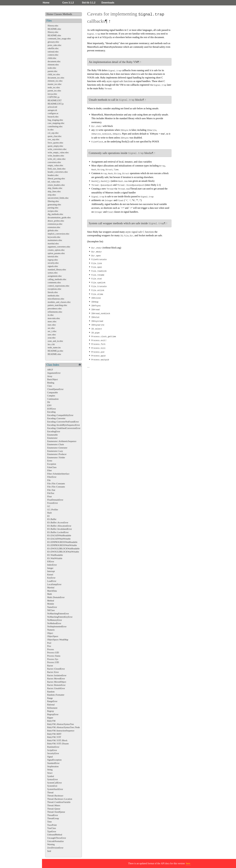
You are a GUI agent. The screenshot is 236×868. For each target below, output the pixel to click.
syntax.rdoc (53, 273)
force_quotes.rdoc (56, 143)
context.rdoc (53, 55)
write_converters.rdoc (57, 149)
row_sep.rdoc (54, 139)
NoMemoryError (55, 620)
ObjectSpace (53, 636)
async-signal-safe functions (120, 81)
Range (50, 698)
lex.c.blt (51, 344)
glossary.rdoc (53, 42)
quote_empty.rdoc (55, 146)
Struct (50, 773)
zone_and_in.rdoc (55, 341)
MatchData (52, 591)
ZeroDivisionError (55, 848)
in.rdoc (51, 315)
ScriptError (52, 750)
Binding (51, 383)
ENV (50, 405)
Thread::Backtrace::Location (60, 799)
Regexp (51, 711)
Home (46, 3)
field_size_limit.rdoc (57, 169)
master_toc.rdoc (55, 84)
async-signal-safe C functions (140, 231)
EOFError (52, 409)
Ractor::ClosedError (56, 669)
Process (51, 649)
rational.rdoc (53, 52)
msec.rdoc (52, 321)
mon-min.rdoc (54, 318)
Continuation (53, 399)
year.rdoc (52, 338)
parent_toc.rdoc (54, 91)
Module (51, 604)
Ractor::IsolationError (57, 675)
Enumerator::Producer (57, 454)
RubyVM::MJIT (54, 734)
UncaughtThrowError (57, 838)
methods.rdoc (54, 296)
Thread (50, 792)
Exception (52, 464)
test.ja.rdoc (52, 94)
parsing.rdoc (53, 208)
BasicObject (53, 379)
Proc (49, 646)
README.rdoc (54, 29)
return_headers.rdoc (56, 185)
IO (48, 516)
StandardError (53, 763)
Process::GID (53, 653)
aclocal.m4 (52, 107)
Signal (50, 757)
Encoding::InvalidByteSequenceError (64, 425)
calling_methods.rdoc (57, 279)
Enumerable (53, 435)
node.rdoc (52, 68)
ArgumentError (54, 373)
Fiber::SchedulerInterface (58, 474)
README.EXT (55, 100)
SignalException (54, 760)
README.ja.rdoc (56, 351)
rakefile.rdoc (53, 48)
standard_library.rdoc (57, 270)
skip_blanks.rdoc (55, 188)
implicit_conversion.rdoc (59, 234)
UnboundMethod (55, 835)
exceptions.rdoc (55, 289)
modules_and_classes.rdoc (59, 302)
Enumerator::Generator (57, 448)
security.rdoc (53, 263)
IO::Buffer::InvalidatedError (60, 529)
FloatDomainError (55, 500)
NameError (52, 607)
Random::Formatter (56, 695)
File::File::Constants (56, 484)
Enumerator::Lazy (55, 451)
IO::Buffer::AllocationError (59, 526)
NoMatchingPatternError (58, 614)
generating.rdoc (54, 205)
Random (51, 692)
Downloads (108, 3)
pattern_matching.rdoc (57, 305)
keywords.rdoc (54, 237)
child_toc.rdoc (54, 74)
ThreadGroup (53, 818)
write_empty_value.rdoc (58, 152)
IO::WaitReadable (55, 555)
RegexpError (53, 714)
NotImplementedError (57, 626)
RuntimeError (53, 747)
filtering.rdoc (53, 201)
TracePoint (52, 825)
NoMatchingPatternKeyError (60, 617)
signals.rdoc (53, 266)
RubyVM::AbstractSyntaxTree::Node (64, 727)
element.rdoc (53, 65)
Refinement (52, 708)
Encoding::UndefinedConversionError (64, 428)
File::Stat (51, 490)
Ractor (50, 666)
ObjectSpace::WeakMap (58, 640)
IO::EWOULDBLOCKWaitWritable (63, 552)
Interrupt (51, 571)
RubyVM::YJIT (54, 737)
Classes (58, 14)
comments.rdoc (54, 282)
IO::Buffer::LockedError (58, 532)
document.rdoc (54, 61)
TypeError (52, 831)
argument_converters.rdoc (59, 247)
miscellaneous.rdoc (56, 299)
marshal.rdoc (53, 243)
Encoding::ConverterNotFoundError (63, 422)
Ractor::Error (53, 672)
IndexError (52, 565)
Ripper (50, 718)
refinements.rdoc (55, 312)
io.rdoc (51, 130)
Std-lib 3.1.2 (89, 3)
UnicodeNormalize (55, 841)
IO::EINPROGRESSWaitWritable (62, 545)
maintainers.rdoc (55, 240)
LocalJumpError (54, 584)
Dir (49, 402)
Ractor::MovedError (56, 679)
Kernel (50, 575)
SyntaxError (53, 779)
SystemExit (52, 786)
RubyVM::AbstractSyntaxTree (61, 724)
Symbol (51, 776)
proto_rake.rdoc (55, 45)
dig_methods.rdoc (56, 214)
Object (50, 633)
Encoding (51, 412)
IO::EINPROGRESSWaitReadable (62, 542)
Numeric (51, 630)
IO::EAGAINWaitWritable (59, 539)
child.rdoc (52, 58)
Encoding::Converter (56, 418)
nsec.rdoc (52, 325)
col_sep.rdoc (53, 133)
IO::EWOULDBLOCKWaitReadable (63, 549)
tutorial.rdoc (53, 256)
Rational (51, 705)
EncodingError (54, 431)
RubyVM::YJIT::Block (57, 740)
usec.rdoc (52, 335)
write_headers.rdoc (56, 156)
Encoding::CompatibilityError (60, 415)
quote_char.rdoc (55, 136)
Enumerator (52, 438)
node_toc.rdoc (54, 87)
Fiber (50, 470)
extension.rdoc (54, 227)
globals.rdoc (53, 230)
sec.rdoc (51, 328)
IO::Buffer (52, 519)
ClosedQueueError (55, 389)
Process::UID (53, 662)
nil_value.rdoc (54, 182)
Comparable (53, 392)
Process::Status (54, 656)
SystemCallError (55, 783)
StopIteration (53, 766)
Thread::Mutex (54, 805)
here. (188, 863)
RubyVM (51, 721)
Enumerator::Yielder (56, 457)
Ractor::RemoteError (56, 685)
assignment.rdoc (55, 276)
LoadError (52, 581)
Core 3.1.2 (68, 3)
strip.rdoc (52, 195)
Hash (50, 513)
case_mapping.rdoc (56, 123)
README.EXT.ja (56, 104)
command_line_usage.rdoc (59, 39)
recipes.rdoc (53, 211)
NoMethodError (54, 623)
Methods (67, 14)
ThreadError (53, 815)
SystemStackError (55, 789)
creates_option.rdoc (56, 250)
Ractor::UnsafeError (56, 688)
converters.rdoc (54, 162)
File (49, 480)
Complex (51, 396)
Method (51, 601)
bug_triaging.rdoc (55, 120)
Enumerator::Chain (56, 444)
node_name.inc (54, 347)
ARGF (50, 370)
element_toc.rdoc (55, 81)
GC (49, 506)
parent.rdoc (53, 71)
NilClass (51, 610)
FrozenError (53, 503)
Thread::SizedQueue (56, 812)
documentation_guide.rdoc (59, 217)
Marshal (51, 587)
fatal (49, 851)
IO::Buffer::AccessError (58, 522)
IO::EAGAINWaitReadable (59, 535)
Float (50, 496)
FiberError (52, 477)
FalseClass (52, 467)
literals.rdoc (53, 292)
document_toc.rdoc (56, 78)
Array (50, 376)
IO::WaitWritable (55, 558)
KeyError (51, 578)
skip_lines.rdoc (54, 191)
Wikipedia (107, 37)
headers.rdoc (53, 175)
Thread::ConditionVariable (59, 802)
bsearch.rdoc (53, 117)
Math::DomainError (56, 597)
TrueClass (52, 828)
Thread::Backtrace (55, 796)
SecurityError (53, 753)
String (50, 770)
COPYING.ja (54, 97)
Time (50, 822)
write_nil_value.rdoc (57, 159)
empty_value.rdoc (56, 165)
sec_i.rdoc (52, 331)
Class (50, 386)
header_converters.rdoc (58, 172)
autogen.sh (52, 110)
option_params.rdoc (56, 253)
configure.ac (53, 113)
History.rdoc (53, 26)
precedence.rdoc (55, 308)
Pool (49, 643)
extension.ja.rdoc (55, 224)
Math (50, 594)
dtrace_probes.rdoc (56, 221)
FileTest (51, 493)
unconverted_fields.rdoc (58, 198)
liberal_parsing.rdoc (56, 178)
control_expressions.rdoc (59, 286)
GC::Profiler (53, 510)
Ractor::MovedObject (57, 682)
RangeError (52, 701)
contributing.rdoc (55, 126)
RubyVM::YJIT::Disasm (58, 744)
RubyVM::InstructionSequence (61, 731)
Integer (50, 568)
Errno (50, 461)
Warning (51, 844)
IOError (51, 561)
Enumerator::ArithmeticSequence (62, 441)
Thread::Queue (54, 809)
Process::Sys (53, 659)
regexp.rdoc (53, 260)
